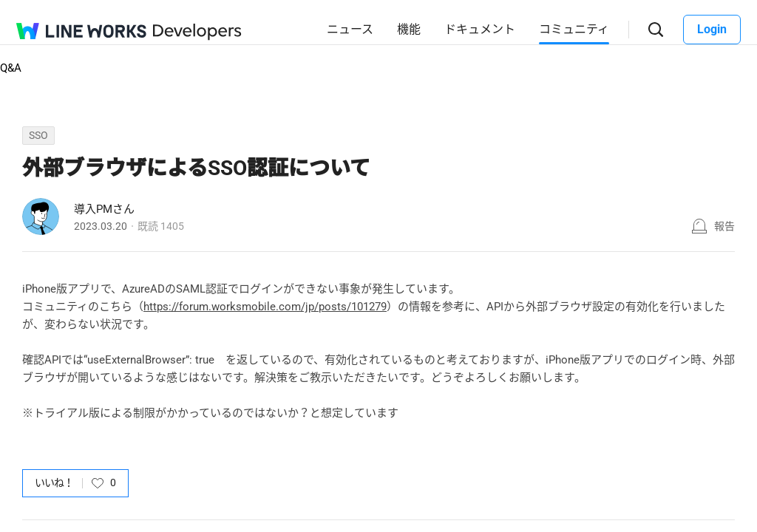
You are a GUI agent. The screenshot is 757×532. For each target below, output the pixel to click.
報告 (724, 226)
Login (712, 29)
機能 (409, 29)
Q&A (11, 68)
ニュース (350, 29)
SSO (38, 135)
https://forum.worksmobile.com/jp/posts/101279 (265, 307)
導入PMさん (104, 209)
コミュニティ (574, 29)
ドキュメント (480, 29)
